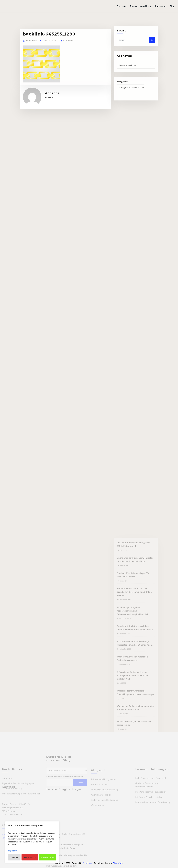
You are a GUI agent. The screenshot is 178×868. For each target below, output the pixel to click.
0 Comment (69, 54)
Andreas (32, 54)
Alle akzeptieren (47, 857)
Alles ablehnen (30, 857)
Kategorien (122, 87)
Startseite (122, 6)
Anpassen (14, 857)
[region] (32, 842)
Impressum (161, 6)
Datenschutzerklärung (141, 6)
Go (152, 45)
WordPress (87, 863)
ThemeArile (118, 863)
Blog (172, 6)
